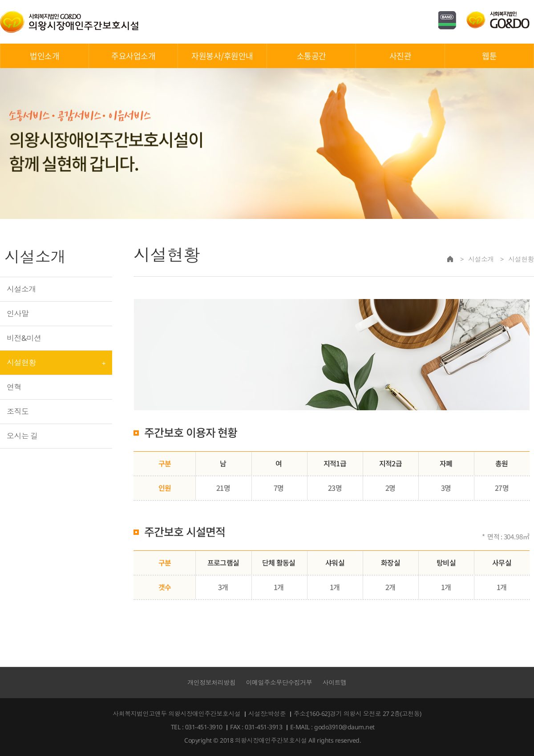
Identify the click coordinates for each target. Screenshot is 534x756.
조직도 (18, 411)
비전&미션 (24, 338)
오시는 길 (22, 436)
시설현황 (21, 362)
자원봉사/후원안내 (222, 56)
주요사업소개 (133, 56)
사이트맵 (335, 682)
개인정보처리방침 (211, 682)
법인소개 (44, 56)
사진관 (400, 56)
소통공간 (311, 56)
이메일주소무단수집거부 (279, 682)
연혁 (14, 387)
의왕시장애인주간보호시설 (69, 22)
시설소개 (21, 289)
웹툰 (489, 56)
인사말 (18, 313)
